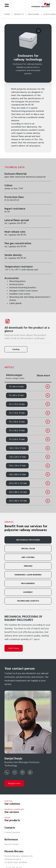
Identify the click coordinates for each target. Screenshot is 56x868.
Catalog (16, 349)
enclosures (34, 14)
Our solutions (12, 804)
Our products (12, 820)
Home (7, 14)
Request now (14, 783)
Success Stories (11, 844)
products (19, 14)
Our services (12, 812)
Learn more (14, 648)
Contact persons (12, 833)
